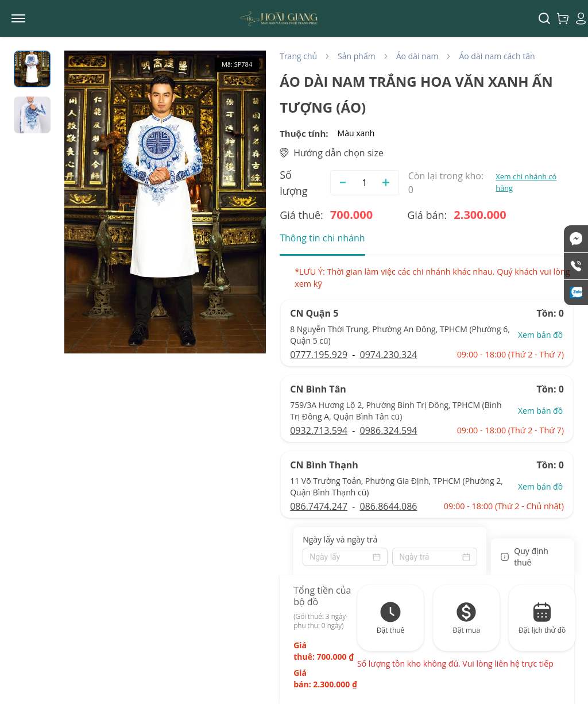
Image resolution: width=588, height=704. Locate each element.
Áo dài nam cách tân (497, 56)
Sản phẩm (357, 56)
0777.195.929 (319, 355)
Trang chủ (298, 56)
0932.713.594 (319, 430)
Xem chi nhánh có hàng (526, 182)
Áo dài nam (417, 56)
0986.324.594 (389, 430)
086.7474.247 (319, 506)
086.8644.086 (389, 506)
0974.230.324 (389, 355)
